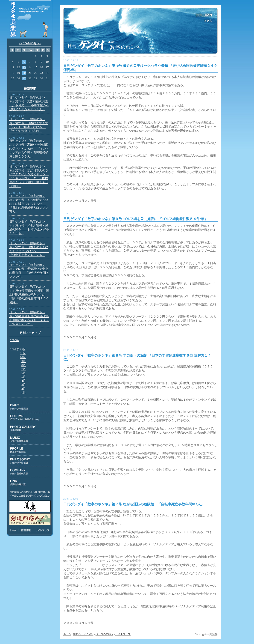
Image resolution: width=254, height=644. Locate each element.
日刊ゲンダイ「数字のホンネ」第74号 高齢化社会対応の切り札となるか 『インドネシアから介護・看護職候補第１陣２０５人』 (29, 149)
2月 (24, 389)
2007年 (15, 349)
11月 (23, 353)
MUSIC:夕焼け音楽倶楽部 (30, 439)
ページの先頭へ (104, 634)
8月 (24, 365)
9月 (24, 361)
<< (21, 43)
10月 (23, 357)
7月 (24, 369)
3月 (24, 385)
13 (24, 67)
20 (24, 73)
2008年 (15, 340)
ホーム (14, 530)
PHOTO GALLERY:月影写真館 (30, 428)
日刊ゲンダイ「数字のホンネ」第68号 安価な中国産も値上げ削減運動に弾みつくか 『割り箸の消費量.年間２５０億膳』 (29, 295)
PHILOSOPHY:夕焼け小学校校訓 (30, 461)
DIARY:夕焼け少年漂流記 (30, 407)
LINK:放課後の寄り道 (30, 483)
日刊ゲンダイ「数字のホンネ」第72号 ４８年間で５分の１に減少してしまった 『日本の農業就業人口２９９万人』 (29, 204)
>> (39, 43)
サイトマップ (42, 530)
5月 (24, 377)
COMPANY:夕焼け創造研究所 (30, 472)
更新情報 (26, 530)
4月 (24, 381)
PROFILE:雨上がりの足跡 (30, 450)
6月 (24, 373)
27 (24, 78)
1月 (24, 393)
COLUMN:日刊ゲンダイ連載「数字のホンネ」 (30, 418)
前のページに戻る (83, 634)
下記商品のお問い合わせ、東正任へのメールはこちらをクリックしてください (30, 494)
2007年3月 (30, 43)
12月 (23, 349)
